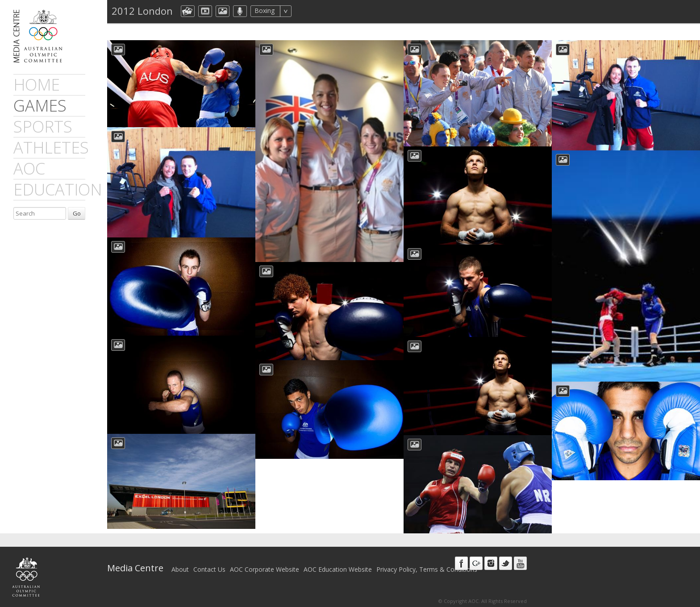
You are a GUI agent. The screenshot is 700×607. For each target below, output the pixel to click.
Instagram (491, 563)
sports (43, 127)
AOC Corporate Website (265, 569)
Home (37, 85)
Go (77, 213)
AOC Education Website (338, 569)
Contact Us (209, 569)
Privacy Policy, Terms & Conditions (427, 569)
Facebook (461, 563)
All (303, 11)
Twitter (506, 563)
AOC (29, 168)
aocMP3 (240, 11)
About (180, 569)
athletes (51, 148)
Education (58, 189)
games (40, 106)
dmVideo (205, 11)
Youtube (520, 563)
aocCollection (188, 11)
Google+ (476, 563)
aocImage (223, 11)
